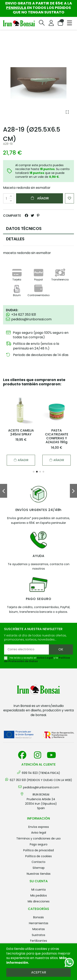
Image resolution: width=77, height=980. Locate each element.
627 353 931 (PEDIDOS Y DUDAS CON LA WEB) (41, 780)
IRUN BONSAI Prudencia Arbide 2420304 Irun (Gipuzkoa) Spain (41, 801)
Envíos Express (39, 827)
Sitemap (39, 868)
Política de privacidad (38, 850)
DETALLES (15, 239)
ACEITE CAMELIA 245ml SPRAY (21, 432)
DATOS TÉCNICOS (24, 229)
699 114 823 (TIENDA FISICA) (41, 773)
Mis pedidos (39, 895)
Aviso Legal (45, 658)
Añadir (40, 198)
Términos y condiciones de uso (38, 838)
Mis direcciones (39, 901)
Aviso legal (39, 833)
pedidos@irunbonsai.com (41, 787)
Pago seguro (39, 844)
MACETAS (39, 929)
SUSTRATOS (38, 935)
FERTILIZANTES (39, 941)
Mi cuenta (38, 890)
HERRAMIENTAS (39, 923)
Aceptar (39, 972)
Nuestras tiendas (39, 874)
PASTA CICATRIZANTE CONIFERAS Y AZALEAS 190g (57, 436)
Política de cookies (38, 856)
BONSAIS (38, 917)
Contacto (38, 862)
